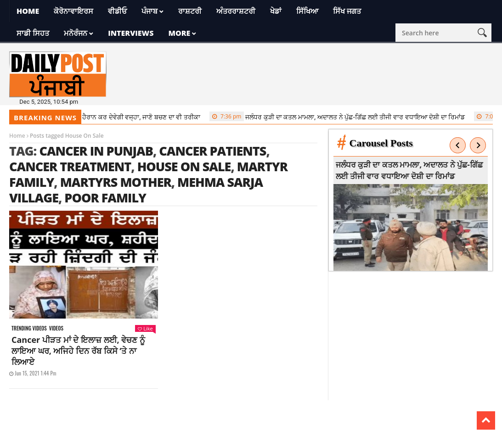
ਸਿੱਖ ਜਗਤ (347, 11)
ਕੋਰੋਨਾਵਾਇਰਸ (73, 11)
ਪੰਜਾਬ (149, 11)
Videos (56, 328)
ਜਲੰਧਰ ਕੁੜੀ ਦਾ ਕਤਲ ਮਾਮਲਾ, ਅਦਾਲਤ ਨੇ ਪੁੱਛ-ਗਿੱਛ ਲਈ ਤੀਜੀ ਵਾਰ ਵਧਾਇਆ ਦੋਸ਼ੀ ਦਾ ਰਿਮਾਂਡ (341, 117)
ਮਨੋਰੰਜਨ (76, 33)
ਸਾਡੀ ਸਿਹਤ (33, 33)
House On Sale (184, 166)
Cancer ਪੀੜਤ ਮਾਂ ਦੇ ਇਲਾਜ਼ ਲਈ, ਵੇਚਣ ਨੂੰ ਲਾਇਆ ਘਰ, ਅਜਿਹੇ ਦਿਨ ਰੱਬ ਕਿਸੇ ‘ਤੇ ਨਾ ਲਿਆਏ (78, 351)
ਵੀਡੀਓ (117, 11)
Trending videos (29, 328)
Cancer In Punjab (96, 151)
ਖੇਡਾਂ (276, 11)
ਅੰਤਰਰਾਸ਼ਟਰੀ (236, 11)
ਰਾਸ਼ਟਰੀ (190, 11)
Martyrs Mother (116, 182)
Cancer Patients (212, 151)
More (179, 33)
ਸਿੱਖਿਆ (307, 11)
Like (145, 328)
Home (28, 11)
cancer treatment (70, 166)
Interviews (131, 33)
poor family (105, 198)
